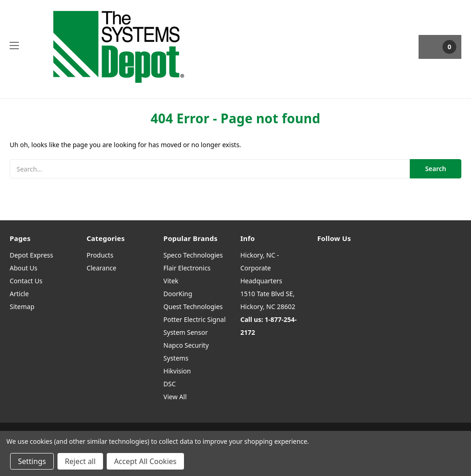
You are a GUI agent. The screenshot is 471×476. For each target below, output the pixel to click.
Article (19, 294)
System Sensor (185, 332)
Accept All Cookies (145, 461)
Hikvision (177, 371)
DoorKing (178, 294)
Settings (32, 461)
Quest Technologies (193, 307)
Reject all (80, 461)
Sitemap (22, 307)
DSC (169, 384)
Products (100, 255)
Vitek (171, 281)
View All (175, 397)
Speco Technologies (193, 255)
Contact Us (26, 281)
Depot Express (32, 255)
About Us (23, 268)
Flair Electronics (187, 268)
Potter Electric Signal (194, 319)
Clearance (101, 268)
